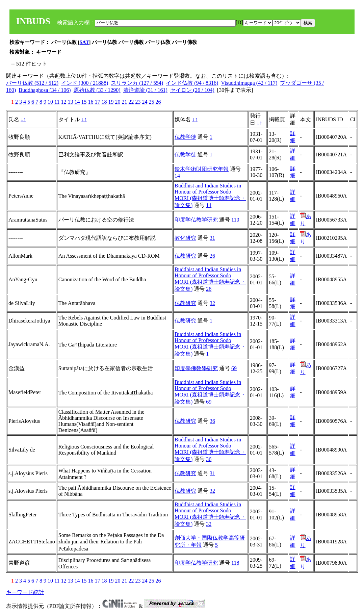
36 (212, 421)
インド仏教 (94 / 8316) (192, 83)
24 (145, 102)
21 (124, 102)
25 (151, 102)
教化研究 (185, 238)
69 (234, 368)
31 (212, 238)
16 (90, 102)
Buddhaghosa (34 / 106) (45, 90)
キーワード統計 (25, 592)
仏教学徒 (185, 137)
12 (63, 102)
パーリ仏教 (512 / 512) (32, 83)
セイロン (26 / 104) (192, 90)
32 (212, 303)
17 (97, 102)
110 (235, 220)
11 (57, 102)
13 (70, 102)
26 (158, 102)
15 (84, 102)
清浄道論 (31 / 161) (145, 90)
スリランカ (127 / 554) (137, 83)
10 (50, 102)
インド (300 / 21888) (85, 83)
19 (111, 102)
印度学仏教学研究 (196, 220)
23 (138, 102)
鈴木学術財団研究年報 (202, 169)
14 (77, 102)
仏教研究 (185, 256)
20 (118, 102)
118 (235, 563)
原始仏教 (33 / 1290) (97, 90)
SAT (84, 42)
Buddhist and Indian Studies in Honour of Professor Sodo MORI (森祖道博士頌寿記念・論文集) (210, 195)
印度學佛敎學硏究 (196, 368)
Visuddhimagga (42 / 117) (249, 83)
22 (131, 102)
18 (104, 102)
